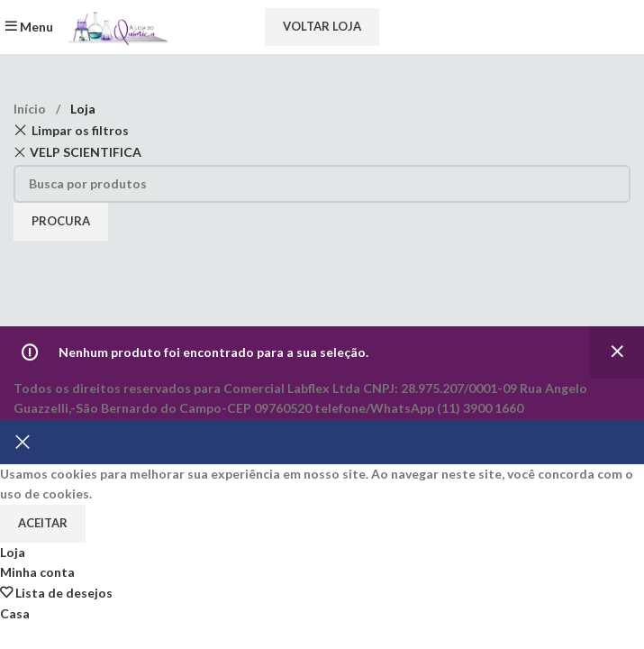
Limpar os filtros (80, 130)
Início (31, 109)
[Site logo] (116, 26)
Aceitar (43, 523)
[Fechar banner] (23, 442)
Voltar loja (322, 26)
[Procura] (322, 184)
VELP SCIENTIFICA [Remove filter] (86, 152)
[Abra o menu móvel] (29, 27)
